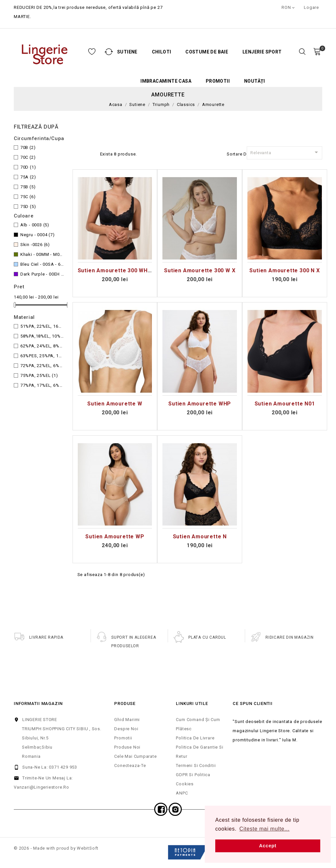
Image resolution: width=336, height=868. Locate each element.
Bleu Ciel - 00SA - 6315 (42, 264)
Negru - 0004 (38, 235)
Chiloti (127, 52)
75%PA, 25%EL (39, 375)
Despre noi (126, 729)
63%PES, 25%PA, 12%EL (42, 356)
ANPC (182, 793)
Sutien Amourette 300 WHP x (117, 270)
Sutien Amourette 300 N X (284, 270)
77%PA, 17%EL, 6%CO (42, 385)
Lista (92, 153)
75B (28, 187)
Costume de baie (173, 52)
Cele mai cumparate (135, 756)
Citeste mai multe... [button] (265, 829)
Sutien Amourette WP (115, 537)
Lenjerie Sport (228, 52)
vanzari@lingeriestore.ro (42, 787)
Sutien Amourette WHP (200, 404)
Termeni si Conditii (196, 765)
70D (28, 167)
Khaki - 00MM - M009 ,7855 (42, 254)
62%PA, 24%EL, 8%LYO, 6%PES (42, 346)
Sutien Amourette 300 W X (200, 270)
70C (28, 157)
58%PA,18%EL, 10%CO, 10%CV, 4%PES (42, 336)
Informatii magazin (38, 703)
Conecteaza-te (130, 765)
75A (28, 177)
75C (28, 197)
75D (28, 207)
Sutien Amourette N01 (285, 404)
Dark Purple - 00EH (42, 274)
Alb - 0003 (35, 225)
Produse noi (127, 747)
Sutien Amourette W (115, 404)
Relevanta (285, 152)
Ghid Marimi (127, 720)
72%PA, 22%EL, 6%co (42, 366)
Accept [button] (268, 846)
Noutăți (220, 81)
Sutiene (93, 52)
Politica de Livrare (195, 738)
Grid (81, 153)
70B (28, 147)
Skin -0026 (35, 245)
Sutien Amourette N (200, 537)
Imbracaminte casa (132, 81)
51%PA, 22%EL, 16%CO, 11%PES (42, 326)
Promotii (184, 81)
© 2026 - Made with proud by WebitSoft (56, 848)
